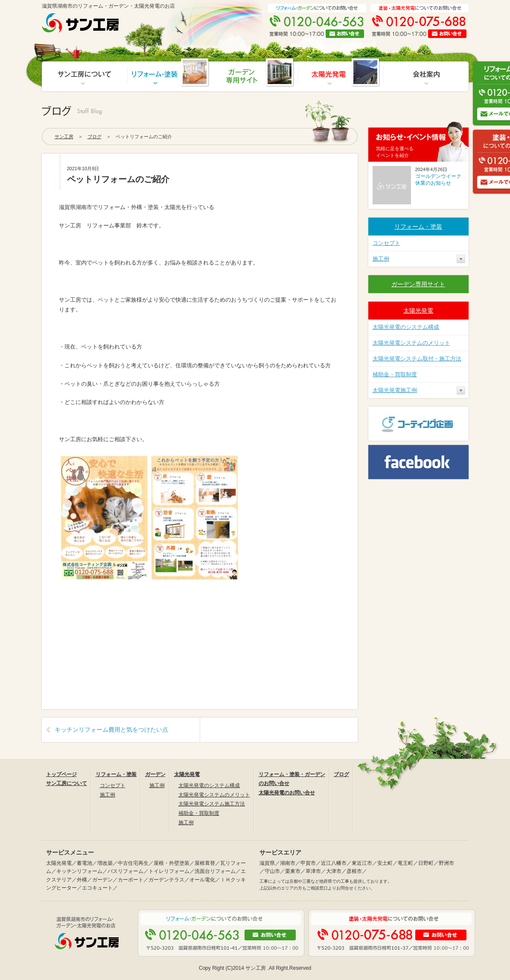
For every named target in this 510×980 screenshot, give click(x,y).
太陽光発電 (418, 311)
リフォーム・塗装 (418, 227)
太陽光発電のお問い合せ (287, 793)
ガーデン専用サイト (418, 284)
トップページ (61, 774)
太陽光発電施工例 (395, 390)
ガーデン (155, 774)
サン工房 (64, 137)
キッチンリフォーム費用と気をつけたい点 (111, 730)
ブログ (95, 137)
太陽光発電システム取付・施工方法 (417, 359)
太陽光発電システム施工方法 (212, 804)
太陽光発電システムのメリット (411, 343)
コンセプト (386, 243)
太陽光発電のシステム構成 (406, 327)
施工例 (381, 259)
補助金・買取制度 (395, 374)
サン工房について (67, 783)
